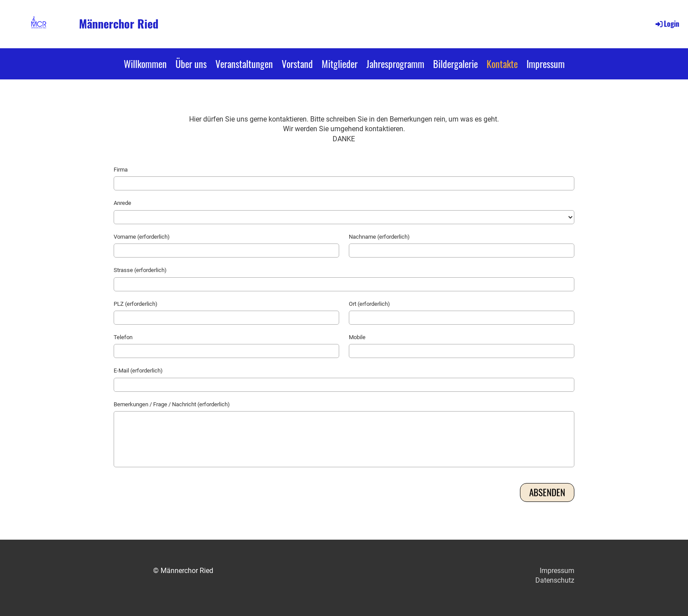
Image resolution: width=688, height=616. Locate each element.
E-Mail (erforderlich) (138, 371)
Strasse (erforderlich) (140, 270)
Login (667, 24)
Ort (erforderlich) (369, 304)
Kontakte (502, 64)
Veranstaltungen (244, 64)
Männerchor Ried (119, 24)
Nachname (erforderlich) (379, 237)
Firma (121, 170)
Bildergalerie (455, 64)
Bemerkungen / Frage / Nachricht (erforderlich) (172, 404)
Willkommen (145, 64)
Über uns (191, 64)
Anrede (122, 203)
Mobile (357, 337)
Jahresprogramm (395, 64)
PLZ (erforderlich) (136, 304)
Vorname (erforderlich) (142, 237)
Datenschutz (555, 580)
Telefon (123, 337)
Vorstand (297, 64)
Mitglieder (340, 64)
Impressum (546, 64)
